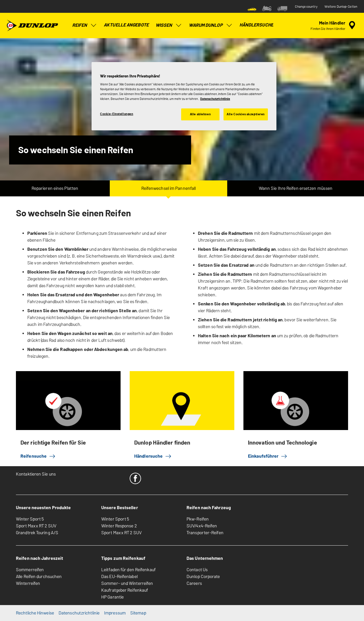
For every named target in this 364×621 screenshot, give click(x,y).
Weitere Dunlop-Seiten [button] (341, 7)
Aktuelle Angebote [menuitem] (126, 25)
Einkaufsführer (268, 456)
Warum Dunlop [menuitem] (211, 25)
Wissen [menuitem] (169, 25)
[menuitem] (252, 8)
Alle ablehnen (200, 114)
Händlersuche (153, 456)
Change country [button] (306, 7)
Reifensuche (38, 456)
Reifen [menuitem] (85, 25)
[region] (184, 96)
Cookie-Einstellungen (117, 114)
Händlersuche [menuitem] (256, 25)
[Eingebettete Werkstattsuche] (334, 25)
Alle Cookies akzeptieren (246, 114)
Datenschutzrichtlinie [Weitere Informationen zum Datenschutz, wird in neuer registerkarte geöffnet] (215, 99)
